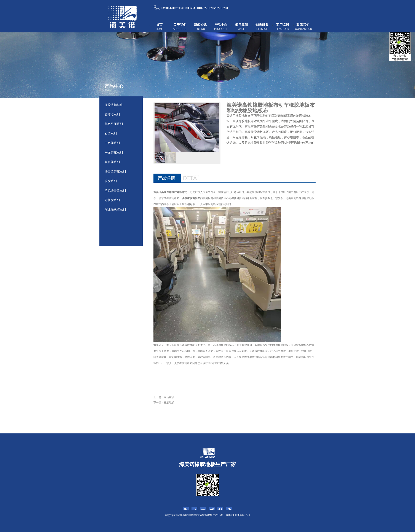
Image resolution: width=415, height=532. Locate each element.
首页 (159, 25)
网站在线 (169, 397)
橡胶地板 (169, 403)
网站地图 (188, 515)
